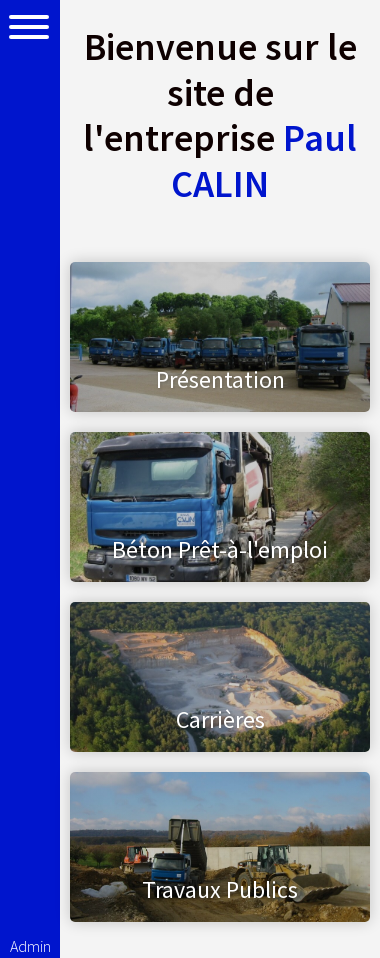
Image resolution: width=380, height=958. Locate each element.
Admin (30, 946)
